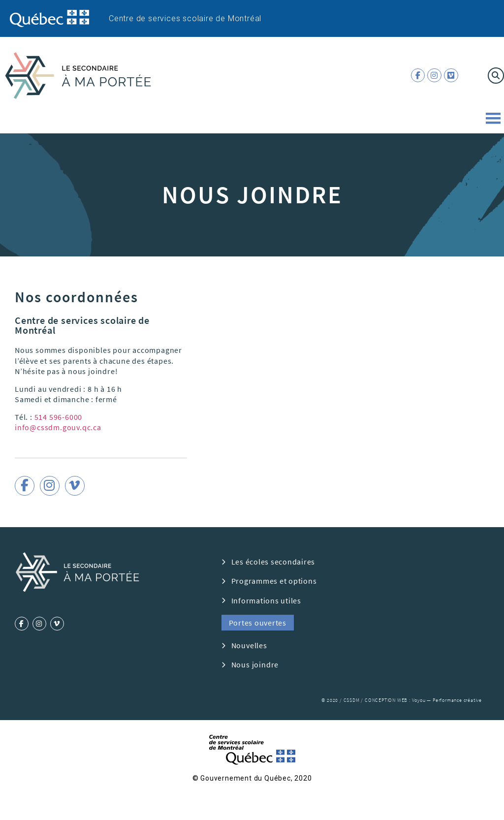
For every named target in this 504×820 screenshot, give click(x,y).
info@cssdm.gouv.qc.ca (58, 427)
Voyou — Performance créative (447, 700)
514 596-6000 (59, 417)
